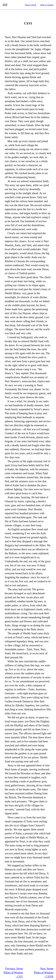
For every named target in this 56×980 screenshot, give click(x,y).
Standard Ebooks (5, 5)
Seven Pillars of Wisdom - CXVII (44, 973)
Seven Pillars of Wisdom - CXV (13, 973)
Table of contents (47, 5)
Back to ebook (31, 5)
